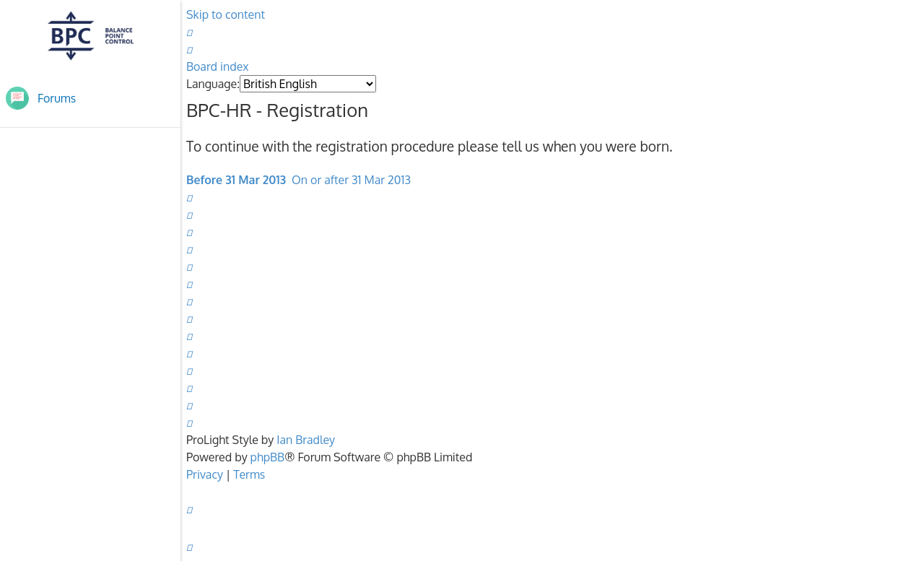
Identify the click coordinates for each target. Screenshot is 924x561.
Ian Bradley (306, 440)
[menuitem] (189, 32)
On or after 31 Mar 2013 (351, 180)
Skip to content (226, 14)
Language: (213, 84)
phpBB (268, 457)
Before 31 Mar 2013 (236, 180)
